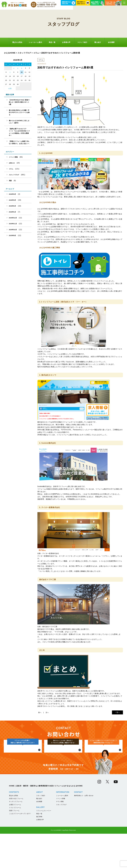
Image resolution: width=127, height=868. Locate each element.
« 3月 (10, 88)
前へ (40, 712)
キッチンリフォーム (16, 836)
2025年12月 (13, 218)
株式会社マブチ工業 (50, 627)
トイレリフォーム (15, 842)
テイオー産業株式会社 (51, 553)
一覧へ (117, 712)
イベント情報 (13, 157)
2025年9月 (13, 235)
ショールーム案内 (35, 42)
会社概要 (111, 42)
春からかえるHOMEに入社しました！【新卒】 (19, 122)
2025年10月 (13, 230)
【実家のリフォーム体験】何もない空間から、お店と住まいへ (19, 142)
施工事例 (39, 851)
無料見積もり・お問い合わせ (84, 830)
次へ (47, 712)
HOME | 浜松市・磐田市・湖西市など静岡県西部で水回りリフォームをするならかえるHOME (46, 820)
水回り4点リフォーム (16, 833)
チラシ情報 (60, 836)
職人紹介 (98, 42)
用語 (10, 181)
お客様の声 (66, 42)
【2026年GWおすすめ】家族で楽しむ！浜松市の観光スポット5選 (19, 102)
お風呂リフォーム (15, 839)
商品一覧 (52, 42)
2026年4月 (13, 194)
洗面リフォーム (14, 845)
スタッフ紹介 (82, 42)
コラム (11, 169)
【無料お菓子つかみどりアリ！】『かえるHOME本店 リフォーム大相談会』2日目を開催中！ (19, 132)
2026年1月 (13, 212)
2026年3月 (13, 200)
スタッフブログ (14, 175)
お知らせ (12, 163)
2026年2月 (13, 206)
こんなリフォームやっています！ (20, 848)
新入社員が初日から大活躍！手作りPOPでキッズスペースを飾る (19, 112)
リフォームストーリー (44, 845)
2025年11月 (13, 224)
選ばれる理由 (17, 42)
